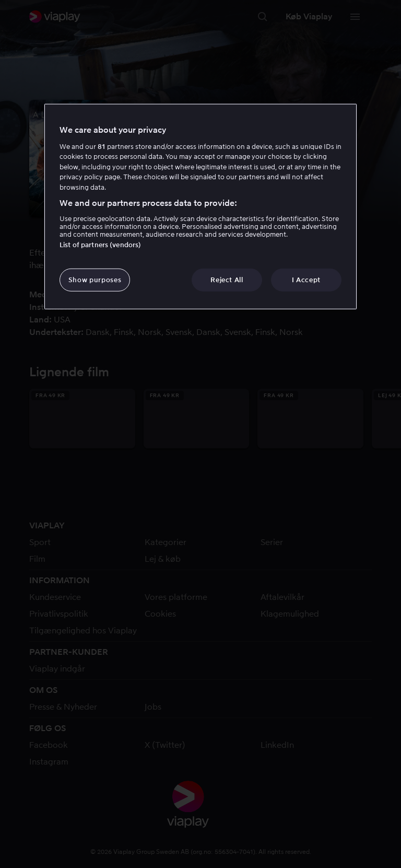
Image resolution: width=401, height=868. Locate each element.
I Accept (306, 279)
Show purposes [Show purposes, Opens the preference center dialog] (95, 279)
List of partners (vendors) (100, 244)
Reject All (227, 279)
